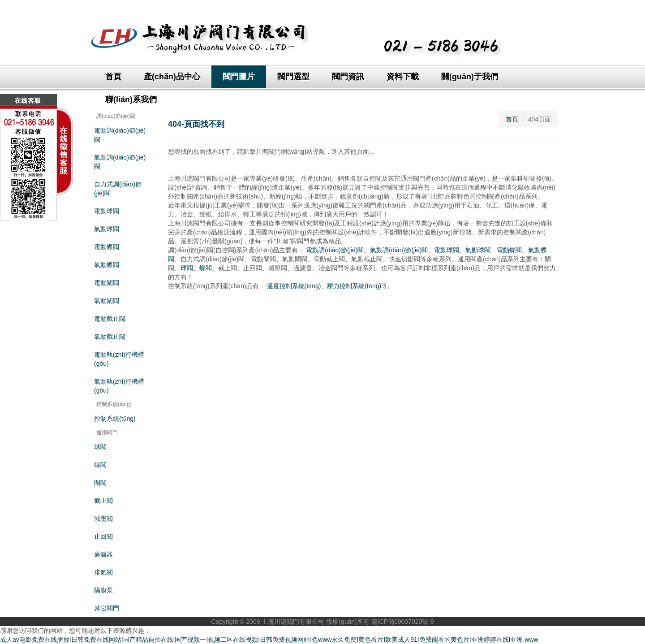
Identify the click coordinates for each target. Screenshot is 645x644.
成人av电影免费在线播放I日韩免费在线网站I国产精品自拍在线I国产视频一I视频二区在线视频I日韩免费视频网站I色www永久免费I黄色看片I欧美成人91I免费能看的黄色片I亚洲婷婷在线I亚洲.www (269, 640)
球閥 (100, 447)
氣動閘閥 (107, 301)
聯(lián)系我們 (131, 99)
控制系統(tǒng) (115, 419)
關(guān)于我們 (470, 77)
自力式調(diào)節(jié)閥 (118, 189)
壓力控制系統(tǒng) (354, 286)
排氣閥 (103, 572)
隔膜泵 (103, 590)
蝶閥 (100, 465)
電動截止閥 (110, 319)
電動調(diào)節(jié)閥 (120, 135)
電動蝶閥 (107, 247)
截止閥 (103, 501)
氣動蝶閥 (107, 265)
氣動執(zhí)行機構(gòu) (119, 386)
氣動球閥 (107, 229)
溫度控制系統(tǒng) (294, 286)
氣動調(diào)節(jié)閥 (120, 162)
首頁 (113, 77)
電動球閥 (107, 211)
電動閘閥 (107, 283)
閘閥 (100, 483)
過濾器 (103, 554)
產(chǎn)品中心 (172, 77)
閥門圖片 (239, 77)
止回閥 (103, 536)
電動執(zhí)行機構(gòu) (119, 359)
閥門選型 (293, 77)
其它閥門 (107, 608)
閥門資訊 (348, 77)
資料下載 (403, 77)
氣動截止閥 (110, 337)
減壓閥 (103, 519)
